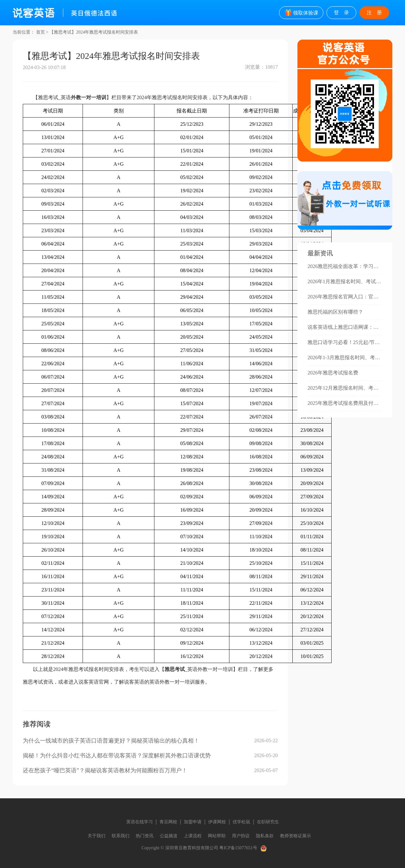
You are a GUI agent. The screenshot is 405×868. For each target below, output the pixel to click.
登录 (344, 13)
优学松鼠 (241, 822)
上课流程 (193, 836)
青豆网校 (168, 822)
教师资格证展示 (296, 836)
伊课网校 (217, 822)
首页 (40, 32)
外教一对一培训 (89, 97)
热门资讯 (145, 836)
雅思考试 (175, 669)
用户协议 (241, 836)
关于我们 (97, 836)
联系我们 (121, 836)
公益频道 (169, 836)
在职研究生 (268, 822)
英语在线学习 (140, 822)
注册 (377, 13)
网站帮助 (217, 836)
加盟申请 (193, 822)
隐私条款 (265, 836)
